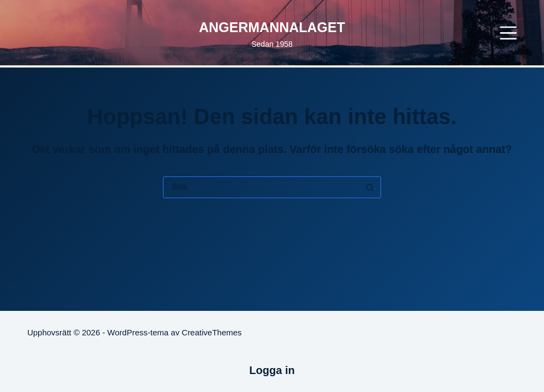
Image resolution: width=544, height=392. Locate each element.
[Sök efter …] (261, 187)
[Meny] (508, 33)
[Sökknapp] (370, 187)
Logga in (272, 370)
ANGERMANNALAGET (272, 27)
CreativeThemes (211, 332)
